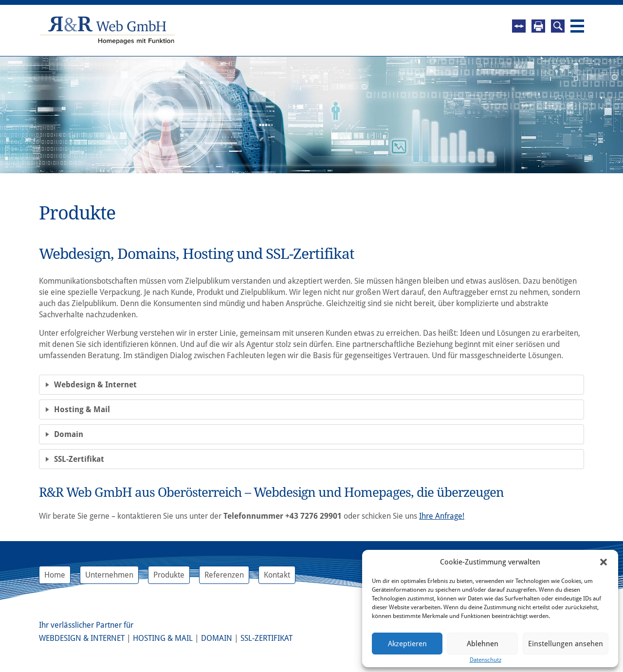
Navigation (577, 26)
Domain (217, 638)
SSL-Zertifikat (266, 638)
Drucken (538, 26)
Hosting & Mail (163, 638)
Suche (558, 26)
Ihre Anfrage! (442, 516)
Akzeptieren (407, 644)
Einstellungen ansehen (566, 644)
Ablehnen (483, 644)
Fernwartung (519, 26)
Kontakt (277, 575)
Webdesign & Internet (82, 638)
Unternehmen (109, 575)
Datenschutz (486, 660)
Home (55, 575)
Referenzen (224, 575)
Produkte (169, 575)
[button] (604, 562)
